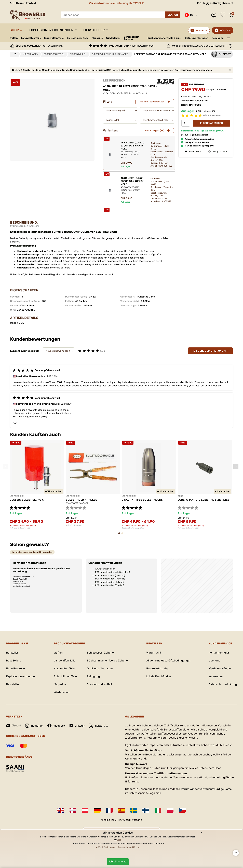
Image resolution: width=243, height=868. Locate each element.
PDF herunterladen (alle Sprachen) (112, 572)
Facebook (56, 726)
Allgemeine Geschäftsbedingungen (169, 661)
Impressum (216, 676)
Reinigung (218, 38)
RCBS (180, 496)
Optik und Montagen (197, 38)
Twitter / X (99, 726)
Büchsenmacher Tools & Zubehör (165, 38)
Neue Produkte (15, 668)
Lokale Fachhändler (159, 676)
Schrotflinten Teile (78, 38)
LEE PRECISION (114, 80)
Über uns (214, 661)
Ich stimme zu (118, 862)
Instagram (34, 726)
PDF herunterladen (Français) (110, 579)
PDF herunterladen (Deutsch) (110, 575)
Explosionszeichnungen (51, 30)
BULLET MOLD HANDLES (81, 500)
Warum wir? (154, 653)
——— (229, 38)
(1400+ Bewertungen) (131, 46)
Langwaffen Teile (31, 38)
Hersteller (94, 30)
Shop (14, 30)
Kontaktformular (219, 653)
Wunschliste (224, 15)
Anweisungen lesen (105, 569)
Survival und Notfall (99, 684)
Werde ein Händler (220, 668)
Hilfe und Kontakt (23, 3)
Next (236, 466)
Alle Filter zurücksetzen (152, 102)
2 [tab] (123, 535)
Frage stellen (218, 152)
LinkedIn (77, 726)
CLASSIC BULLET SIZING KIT (28, 500)
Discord (14, 725)
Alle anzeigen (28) (155, 131)
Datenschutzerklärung (223, 684)
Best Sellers (13, 661)
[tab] (32, 552)
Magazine (97, 38)
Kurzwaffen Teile (54, 38)
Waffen (14, 38)
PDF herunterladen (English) (110, 585)
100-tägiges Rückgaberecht (215, 3)
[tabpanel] (37, 484)
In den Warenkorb (212, 123)
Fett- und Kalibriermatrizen (20, 528)
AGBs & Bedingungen (106, 847)
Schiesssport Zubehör (132, 38)
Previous (5, 466)
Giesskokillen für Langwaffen (133, 528)
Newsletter (13, 684)
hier (119, 840)
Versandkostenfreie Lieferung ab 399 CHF (116, 3)
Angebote (225, 30)
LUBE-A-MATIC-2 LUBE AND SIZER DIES (204, 500)
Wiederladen (113, 38)
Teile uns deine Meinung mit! (210, 351)
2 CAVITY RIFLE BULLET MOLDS (142, 500)
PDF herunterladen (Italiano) (109, 582)
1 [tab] (120, 535)
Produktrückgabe (157, 668)
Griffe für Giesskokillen (74, 525)
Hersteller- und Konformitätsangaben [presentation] (32, 552)
